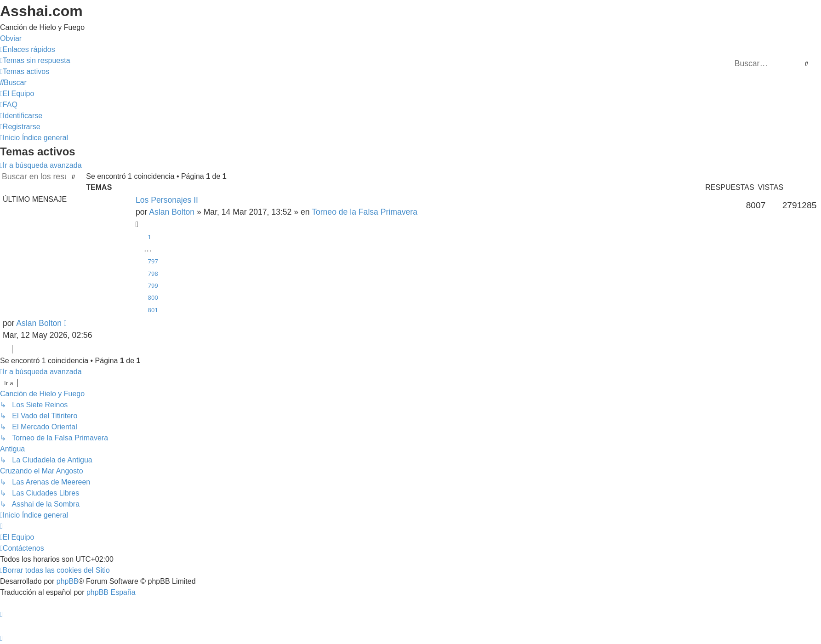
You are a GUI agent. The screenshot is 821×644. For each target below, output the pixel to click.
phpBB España (111, 592)
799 (153, 285)
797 (153, 261)
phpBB (68, 581)
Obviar (11, 38)
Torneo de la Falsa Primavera (365, 212)
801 (153, 310)
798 (153, 274)
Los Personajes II (167, 200)
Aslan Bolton (172, 212)
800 (153, 297)
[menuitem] (35, 60)
